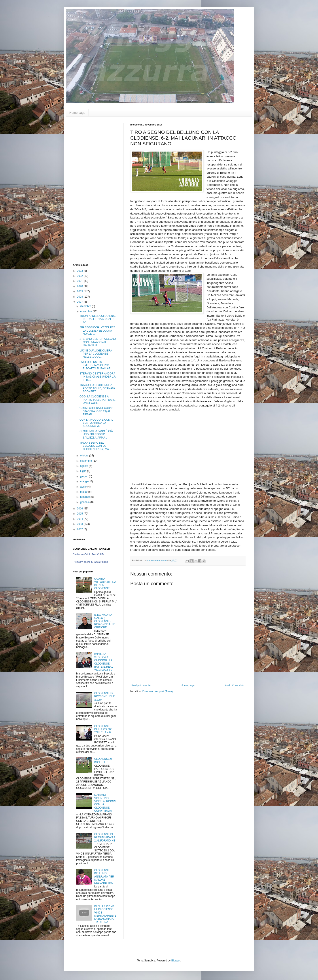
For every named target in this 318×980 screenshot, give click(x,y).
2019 (80, 291)
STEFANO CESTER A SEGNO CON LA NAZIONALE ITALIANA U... (98, 342)
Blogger (176, 961)
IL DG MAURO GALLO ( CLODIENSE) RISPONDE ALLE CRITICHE (105, 621)
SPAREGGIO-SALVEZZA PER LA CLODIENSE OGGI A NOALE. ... (97, 331)
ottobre (85, 456)
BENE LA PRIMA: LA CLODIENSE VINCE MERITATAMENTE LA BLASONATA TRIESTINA (105, 914)
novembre (86, 311)
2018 (80, 297)
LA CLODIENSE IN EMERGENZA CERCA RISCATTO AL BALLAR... (96, 365)
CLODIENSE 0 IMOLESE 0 (103, 760)
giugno (84, 476)
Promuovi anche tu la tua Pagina (90, 562)
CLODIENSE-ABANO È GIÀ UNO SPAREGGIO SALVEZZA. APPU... (96, 434)
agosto (84, 466)
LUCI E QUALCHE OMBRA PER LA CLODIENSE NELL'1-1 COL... (96, 354)
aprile (84, 487)
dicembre (86, 306)
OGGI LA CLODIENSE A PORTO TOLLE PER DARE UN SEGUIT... (97, 400)
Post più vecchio (234, 685)
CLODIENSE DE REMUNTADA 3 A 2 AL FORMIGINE (105, 837)
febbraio (85, 497)
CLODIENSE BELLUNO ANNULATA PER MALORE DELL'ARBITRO (104, 877)
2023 (80, 271)
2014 (80, 519)
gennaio (85, 502)
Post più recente (141, 685)
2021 (80, 281)
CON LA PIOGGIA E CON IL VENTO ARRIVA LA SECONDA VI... (96, 423)
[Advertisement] (91, 190)
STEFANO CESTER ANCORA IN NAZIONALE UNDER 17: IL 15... (98, 377)
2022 (80, 276)
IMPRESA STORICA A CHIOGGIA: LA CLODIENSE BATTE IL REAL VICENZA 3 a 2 (104, 662)
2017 (80, 302)
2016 (80, 509)
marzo (84, 492)
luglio (84, 471)
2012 (80, 529)
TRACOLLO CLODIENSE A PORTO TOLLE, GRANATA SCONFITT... (97, 388)
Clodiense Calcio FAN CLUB (88, 554)
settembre (86, 461)
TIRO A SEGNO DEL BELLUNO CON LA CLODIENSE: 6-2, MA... (95, 446)
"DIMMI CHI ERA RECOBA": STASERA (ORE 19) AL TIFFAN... (96, 411)
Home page (77, 113)
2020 (80, 286)
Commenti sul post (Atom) (157, 691)
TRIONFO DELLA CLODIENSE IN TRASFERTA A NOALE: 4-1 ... (98, 319)
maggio (85, 481)
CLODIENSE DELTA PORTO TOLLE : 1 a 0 (103, 729)
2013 (80, 524)
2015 (80, 514)
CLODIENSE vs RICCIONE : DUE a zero (105, 696)
